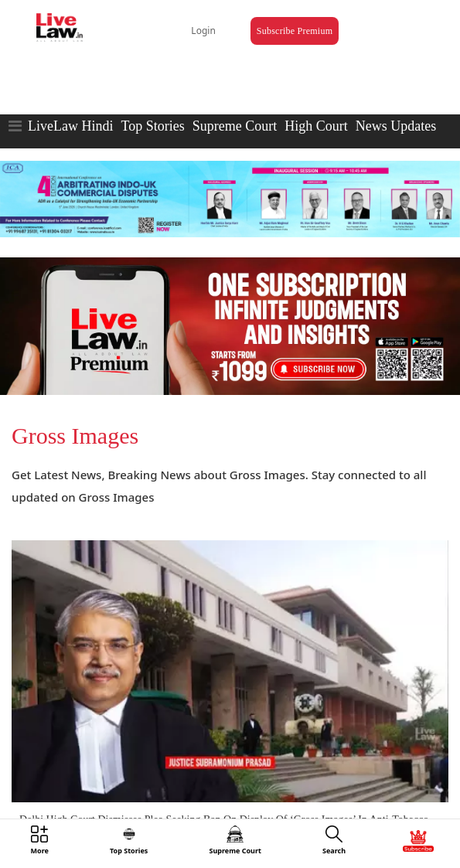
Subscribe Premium (295, 31)
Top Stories (152, 126)
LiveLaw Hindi (70, 126)
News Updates (396, 126)
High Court (316, 126)
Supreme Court (235, 126)
